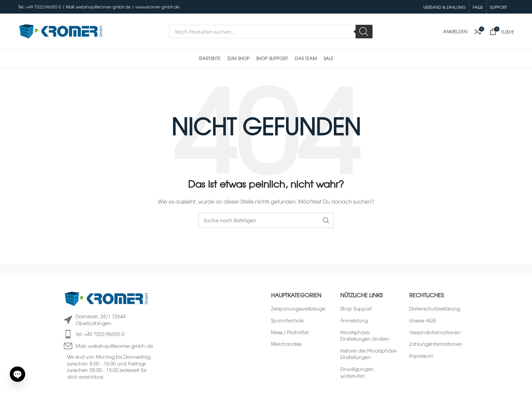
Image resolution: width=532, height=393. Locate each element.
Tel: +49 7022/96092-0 (100, 334)
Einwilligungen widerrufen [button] (357, 372)
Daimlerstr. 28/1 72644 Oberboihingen (101, 320)
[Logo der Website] (61, 31)
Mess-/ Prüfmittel (290, 332)
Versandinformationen (435, 332)
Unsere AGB (422, 321)
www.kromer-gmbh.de (157, 7)
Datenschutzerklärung (435, 309)
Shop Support (356, 309)
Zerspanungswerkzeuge (298, 309)
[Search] (364, 32)
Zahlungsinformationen (436, 344)
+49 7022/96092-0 (44, 7)
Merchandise (286, 344)
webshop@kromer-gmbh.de (103, 7)
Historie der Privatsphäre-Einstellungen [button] (369, 354)
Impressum (421, 356)
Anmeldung (354, 321)
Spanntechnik (287, 321)
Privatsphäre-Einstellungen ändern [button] (365, 336)
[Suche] (266, 220)
